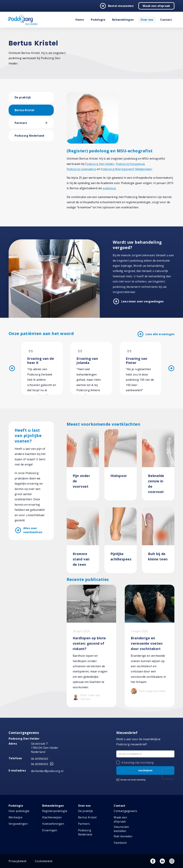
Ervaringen (50, 830)
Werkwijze (16, 817)
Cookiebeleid (44, 861)
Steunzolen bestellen (121, 829)
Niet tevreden (123, 836)
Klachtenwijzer (52, 817)
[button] (49, 123)
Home (80, 20)
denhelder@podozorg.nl (47, 771)
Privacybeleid (17, 861)
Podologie (98, 20)
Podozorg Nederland (29, 136)
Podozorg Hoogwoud (130, 164)
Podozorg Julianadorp (81, 169)
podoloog (109, 188)
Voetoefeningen (53, 824)
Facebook (120, 843)
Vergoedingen (18, 824)
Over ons (147, 20)
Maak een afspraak (156, 6)
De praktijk (23, 97)
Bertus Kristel (24, 110)
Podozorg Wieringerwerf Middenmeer (127, 169)
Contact (166, 20)
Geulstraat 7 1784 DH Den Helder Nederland (45, 748)
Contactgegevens (125, 811)
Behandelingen (123, 20)
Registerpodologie (55, 811)
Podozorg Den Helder (100, 164)
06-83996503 (40, 759)
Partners (21, 123)
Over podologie (19, 811)
